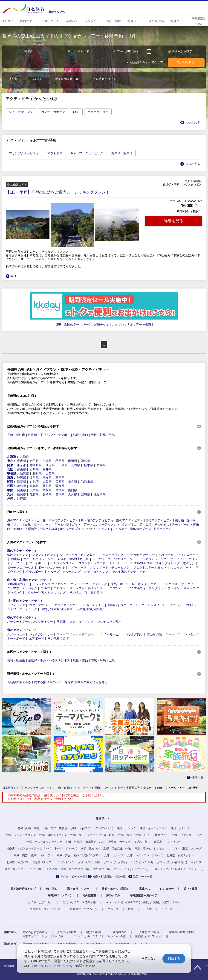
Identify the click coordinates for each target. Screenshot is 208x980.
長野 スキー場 (101, 869)
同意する (174, 959)
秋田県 (60, 461)
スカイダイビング (81, 622)
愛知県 (47, 478)
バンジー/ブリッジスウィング (46, 593)
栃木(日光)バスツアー (87, 855)
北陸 (10, 469)
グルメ (127, 524)
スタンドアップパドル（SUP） (100, 563)
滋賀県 (22, 482)
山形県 (73, 461)
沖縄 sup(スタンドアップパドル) (92, 828)
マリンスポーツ (188, 555)
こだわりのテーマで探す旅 (79, 902)
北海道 (12, 457)
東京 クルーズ (192, 849)
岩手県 (34, 461)
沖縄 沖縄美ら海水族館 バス (85, 842)
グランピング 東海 (142, 862)
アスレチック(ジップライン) (131, 869)
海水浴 (16, 559)
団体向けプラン (140, 529)
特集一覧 (197, 777)
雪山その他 (154, 634)
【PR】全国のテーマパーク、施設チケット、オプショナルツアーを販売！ (104, 324)
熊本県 (60, 494)
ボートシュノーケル (51, 567)
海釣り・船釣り (122, 153)
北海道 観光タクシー (180, 855)
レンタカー (120, 529)
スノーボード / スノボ (43, 869)
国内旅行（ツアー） (79, 889)
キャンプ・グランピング (87, 153)
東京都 (22, 465)
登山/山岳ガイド (18, 584)
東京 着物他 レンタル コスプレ (157, 849)
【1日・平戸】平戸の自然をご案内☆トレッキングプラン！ (58, 192)
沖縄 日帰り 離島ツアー (152, 835)
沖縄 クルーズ (180, 828)
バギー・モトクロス (164, 584)
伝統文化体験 (49, 529)
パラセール (166, 555)
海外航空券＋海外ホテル (145, 895)
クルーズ (113, 909)
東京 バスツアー (42, 855)
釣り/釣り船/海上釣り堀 (73, 559)
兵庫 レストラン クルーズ (145, 855)
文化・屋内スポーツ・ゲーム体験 (47, 524)
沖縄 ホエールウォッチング (44, 842)
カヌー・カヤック (53, 112)
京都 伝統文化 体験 (117, 849)
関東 (10, 465)
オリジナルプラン (72, 529)
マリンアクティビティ (24, 153)
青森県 (22, 461)
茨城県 (76, 465)
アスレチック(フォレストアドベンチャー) (178, 869)
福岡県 (22, 494)
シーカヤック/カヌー (141, 555)
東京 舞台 (64, 855)
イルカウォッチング (153, 559)
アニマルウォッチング (143, 588)
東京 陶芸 (21, 855)
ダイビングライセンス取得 (78, 555)
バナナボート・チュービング (110, 567)
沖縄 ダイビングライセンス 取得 (92, 835)
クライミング (79, 584)
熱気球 (61, 622)
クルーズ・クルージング (64, 572)
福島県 (85, 461)
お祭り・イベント (98, 529)
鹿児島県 (100, 494)
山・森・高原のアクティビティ (58, 520)
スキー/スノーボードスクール (77, 634)
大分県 (73, 494)
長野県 (37, 473)
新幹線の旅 (120, 932)
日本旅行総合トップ (23, 889)
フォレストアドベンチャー (87, 588)
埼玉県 (50, 465)
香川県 (47, 486)
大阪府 (47, 482)
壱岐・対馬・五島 (103, 435)
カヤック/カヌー (40, 605)
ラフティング (16, 605)
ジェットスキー (144, 567)
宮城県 (47, 461)
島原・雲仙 (80, 435)
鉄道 (131, 909)
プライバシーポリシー (53, 966)
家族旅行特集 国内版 (182, 932)
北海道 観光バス (17, 862)
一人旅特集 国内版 (148, 932)
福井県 (47, 469)
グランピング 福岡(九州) (172, 862)
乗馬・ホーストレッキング (129, 584)
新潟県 (25, 473)
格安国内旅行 (95, 932)
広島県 (34, 490)
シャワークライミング (22, 609)
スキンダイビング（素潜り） (175, 563)
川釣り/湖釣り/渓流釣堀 (57, 609)
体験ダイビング (18, 555)
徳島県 (22, 486)
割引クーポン (162, 529)
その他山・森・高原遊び (86, 593)
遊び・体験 (191, 889)
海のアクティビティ (21, 520)
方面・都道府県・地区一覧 (109, 877)
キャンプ (196, 862)
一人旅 (148, 909)
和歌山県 (87, 482)
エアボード (36, 639)
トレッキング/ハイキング (50, 584)
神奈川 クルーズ (66, 849)
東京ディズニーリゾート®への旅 (43, 936)
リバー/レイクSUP (182, 605)
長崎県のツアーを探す (59, 682)
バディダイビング (96, 572)
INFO (14, 276)
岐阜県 (34, 478)
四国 (10, 486)
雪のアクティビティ (159, 520)
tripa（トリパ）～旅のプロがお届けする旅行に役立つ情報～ (143, 902)
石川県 (34, 469)
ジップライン (171, 588)
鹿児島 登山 (142, 842)
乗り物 (179, 520)
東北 (10, 461)
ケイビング (100, 584)
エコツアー (117, 588)
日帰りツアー (170, 909)
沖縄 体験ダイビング (53, 835)
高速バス (144, 889)
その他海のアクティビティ (130, 572)
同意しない (149, 959)
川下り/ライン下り (92, 605)
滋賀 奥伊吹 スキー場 (75, 869)
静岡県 (22, 478)
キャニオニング (65, 605)
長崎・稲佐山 (16, 435)
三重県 (60, 478)
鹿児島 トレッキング (168, 842)
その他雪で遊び (58, 639)
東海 (10, 478)
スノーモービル (111, 634)
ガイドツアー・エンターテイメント (96, 524)
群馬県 (101, 465)
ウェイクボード (181, 567)
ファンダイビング (44, 555)
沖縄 (10, 499)
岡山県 (22, 490)
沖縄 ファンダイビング (187, 835)
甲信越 (12, 473)
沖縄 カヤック (126, 828)
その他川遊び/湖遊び (90, 609)
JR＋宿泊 (51, 889)
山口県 (73, 490)
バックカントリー (41, 634)
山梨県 (50, 473)
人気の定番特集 (67, 932)
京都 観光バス (90, 849)
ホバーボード (78, 567)
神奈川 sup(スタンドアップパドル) (29, 849)
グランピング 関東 (89, 862)
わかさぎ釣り (134, 634)
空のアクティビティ (130, 520)
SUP (76, 112)
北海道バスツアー (43, 862)
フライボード (38, 563)
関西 (10, 482)
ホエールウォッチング (39, 559)
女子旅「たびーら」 (40, 902)
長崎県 (47, 494)
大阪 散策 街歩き (55, 828)
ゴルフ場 (60, 588)
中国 (10, 490)
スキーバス (173, 634)
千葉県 (63, 465)
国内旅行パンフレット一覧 (152, 936)
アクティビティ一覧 (73, 877)
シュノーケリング (21, 112)
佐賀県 (34, 494)
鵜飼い (112, 605)
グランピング (66, 862)
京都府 (34, 482)
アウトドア (55, 153)
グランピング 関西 (115, 862)
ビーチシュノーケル (21, 567)
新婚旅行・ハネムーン (84, 909)
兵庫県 (60, 482)
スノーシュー (16, 634)
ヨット (162, 567)
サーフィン (178, 559)
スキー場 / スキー (15, 869)
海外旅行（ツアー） (60, 895)
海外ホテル (113, 895)
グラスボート (35, 572)
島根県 (60, 490)
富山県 (22, 469)
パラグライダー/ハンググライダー (30, 622)
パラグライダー (98, 112)
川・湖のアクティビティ (97, 520)
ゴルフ (45, 588)
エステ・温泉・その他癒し (151, 524)
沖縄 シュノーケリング (21, 835)
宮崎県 (85, 494)
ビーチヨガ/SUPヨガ (138, 563)
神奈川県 (36, 465)
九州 (10, 494)
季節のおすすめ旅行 (35, 932)
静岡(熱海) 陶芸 (29, 828)
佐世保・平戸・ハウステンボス (49, 435)
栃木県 (88, 465)
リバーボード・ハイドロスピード (143, 605)
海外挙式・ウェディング (45, 909)
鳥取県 (47, 490)
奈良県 (73, 482)
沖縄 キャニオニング (153, 828)
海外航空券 (90, 895)
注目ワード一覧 (143, 877)
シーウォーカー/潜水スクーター (114, 559)
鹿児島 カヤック (119, 842)
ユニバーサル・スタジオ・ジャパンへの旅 (99, 936)
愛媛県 (60, 486)
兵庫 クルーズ (114, 855)
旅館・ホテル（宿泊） (116, 889)
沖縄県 (22, 499)
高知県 (34, 486)
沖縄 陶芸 (125, 835)
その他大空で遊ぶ (109, 622)
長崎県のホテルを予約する (25, 682)
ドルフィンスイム (63, 563)
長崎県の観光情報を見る (91, 682)
